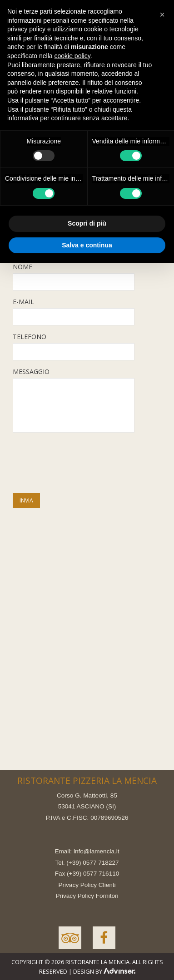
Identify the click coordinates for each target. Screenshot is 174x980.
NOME (22, 267)
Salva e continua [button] (87, 245)
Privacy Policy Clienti (87, 885)
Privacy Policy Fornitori (87, 896)
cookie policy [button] (72, 56)
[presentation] (82, 464)
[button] (162, 15)
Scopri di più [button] (87, 223)
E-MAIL (23, 302)
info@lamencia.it (97, 851)
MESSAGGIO (31, 372)
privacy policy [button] (26, 29)
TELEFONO (30, 337)
